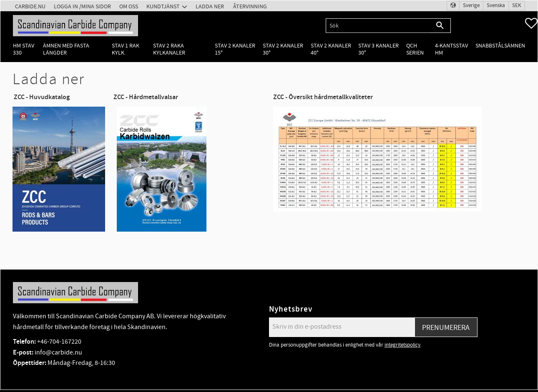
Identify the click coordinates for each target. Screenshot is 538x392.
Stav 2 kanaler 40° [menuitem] (331, 49)
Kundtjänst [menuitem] (163, 6)
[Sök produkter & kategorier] (378, 26)
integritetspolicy (402, 345)
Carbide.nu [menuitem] (30, 6)
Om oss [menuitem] (129, 6)
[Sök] (440, 26)
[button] (531, 23)
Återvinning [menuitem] (250, 6)
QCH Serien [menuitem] (415, 49)
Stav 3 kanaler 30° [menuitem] (378, 49)
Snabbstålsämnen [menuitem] (500, 46)
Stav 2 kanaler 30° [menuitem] (283, 49)
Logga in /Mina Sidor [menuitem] (82, 6)
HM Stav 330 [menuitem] (24, 49)
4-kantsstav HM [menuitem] (451, 49)
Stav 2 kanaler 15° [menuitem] (235, 49)
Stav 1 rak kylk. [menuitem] (126, 49)
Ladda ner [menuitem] (210, 6)
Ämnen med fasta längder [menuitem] (66, 49)
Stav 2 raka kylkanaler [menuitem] (169, 49)
